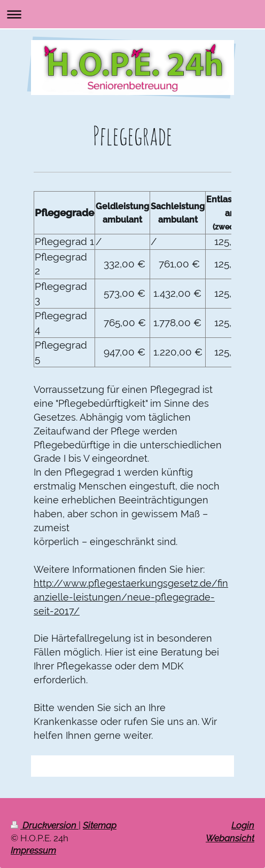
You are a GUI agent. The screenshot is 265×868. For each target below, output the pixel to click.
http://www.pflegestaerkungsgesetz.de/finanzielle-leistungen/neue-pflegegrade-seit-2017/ (131, 597)
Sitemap (100, 825)
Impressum (33, 850)
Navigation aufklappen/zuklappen (132, 14)
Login (243, 825)
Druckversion (45, 825)
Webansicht (230, 838)
